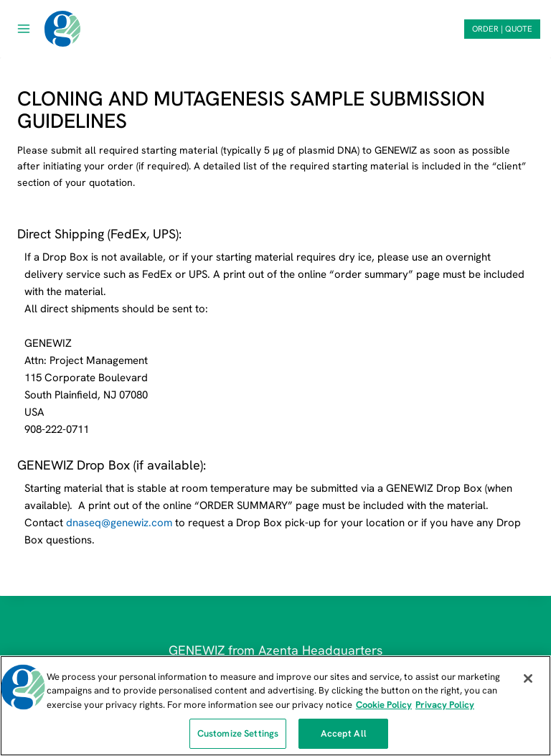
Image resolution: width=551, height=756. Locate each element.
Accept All (344, 733)
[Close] (528, 678)
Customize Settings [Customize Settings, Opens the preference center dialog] (238, 733)
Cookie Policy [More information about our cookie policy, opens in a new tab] (384, 705)
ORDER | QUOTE (502, 29)
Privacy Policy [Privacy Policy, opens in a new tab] (445, 705)
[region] (275, 706)
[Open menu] (24, 28)
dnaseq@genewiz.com (119, 523)
